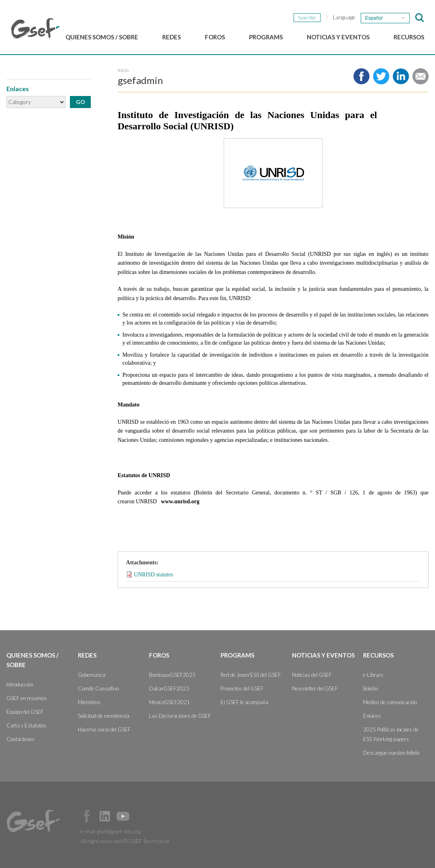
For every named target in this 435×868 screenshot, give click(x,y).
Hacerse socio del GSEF (104, 729)
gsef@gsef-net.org (119, 831)
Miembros (89, 702)
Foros (215, 37)
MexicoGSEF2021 (170, 702)
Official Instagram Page (141, 816)
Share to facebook (361, 76)
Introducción (20, 684)
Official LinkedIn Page (105, 816)
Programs (266, 37)
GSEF (35, 29)
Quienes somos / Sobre (102, 37)
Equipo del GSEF (25, 712)
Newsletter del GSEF (315, 688)
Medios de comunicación (390, 702)
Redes (172, 37)
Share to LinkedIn (401, 76)
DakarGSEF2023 (169, 688)
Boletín (371, 688)
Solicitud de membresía (104, 716)
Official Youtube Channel (123, 816)
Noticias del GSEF (312, 675)
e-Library (373, 675)
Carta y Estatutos (26, 725)
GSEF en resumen (27, 698)
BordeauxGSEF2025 (172, 675)
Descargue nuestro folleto (391, 753)
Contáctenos (20, 739)
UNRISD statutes (153, 574)
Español (374, 18)
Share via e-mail (421, 76)
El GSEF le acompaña (244, 702)
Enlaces (372, 716)
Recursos (409, 37)
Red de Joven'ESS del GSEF (251, 675)
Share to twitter (381, 76)
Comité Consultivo (98, 688)
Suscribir (307, 17)
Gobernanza (92, 675)
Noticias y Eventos (338, 37)
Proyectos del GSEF (242, 688)
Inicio (123, 70)
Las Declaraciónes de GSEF (180, 716)
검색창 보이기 (420, 18)
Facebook (87, 816)
